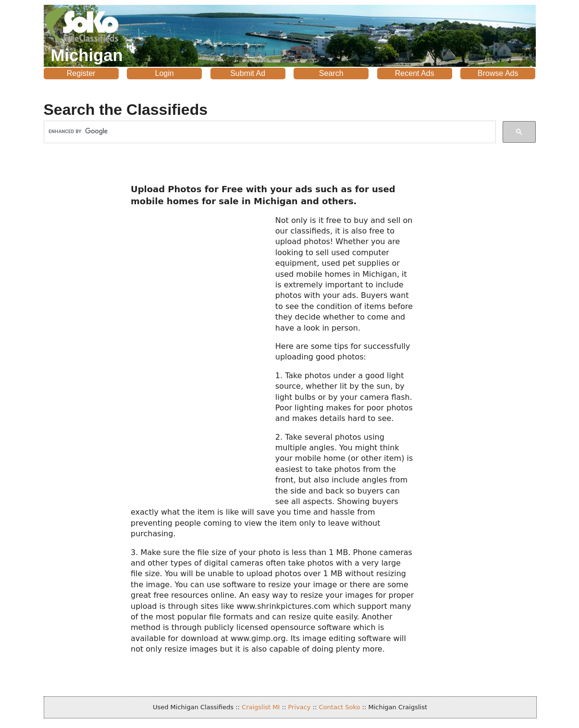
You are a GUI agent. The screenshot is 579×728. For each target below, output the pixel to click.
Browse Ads (498, 73)
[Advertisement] (81, 321)
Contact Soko (340, 707)
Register (81, 73)
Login (165, 73)
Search (331, 73)
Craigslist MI (261, 707)
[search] (269, 131)
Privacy (299, 707)
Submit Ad (248, 73)
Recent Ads (415, 73)
